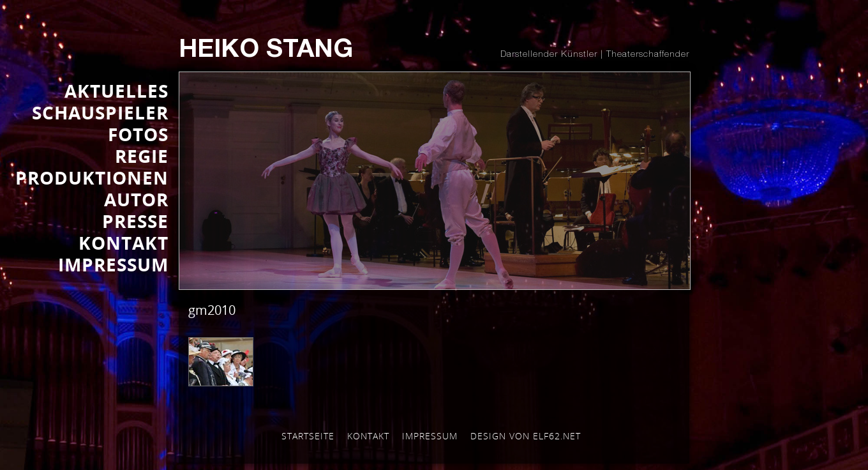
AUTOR (136, 199)
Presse (135, 221)
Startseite (308, 436)
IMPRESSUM (113, 264)
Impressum (430, 436)
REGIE (142, 156)
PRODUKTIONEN (92, 178)
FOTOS (138, 134)
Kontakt (368, 436)
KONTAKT (123, 243)
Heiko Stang (266, 51)
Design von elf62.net (526, 436)
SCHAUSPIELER (100, 112)
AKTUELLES (116, 91)
